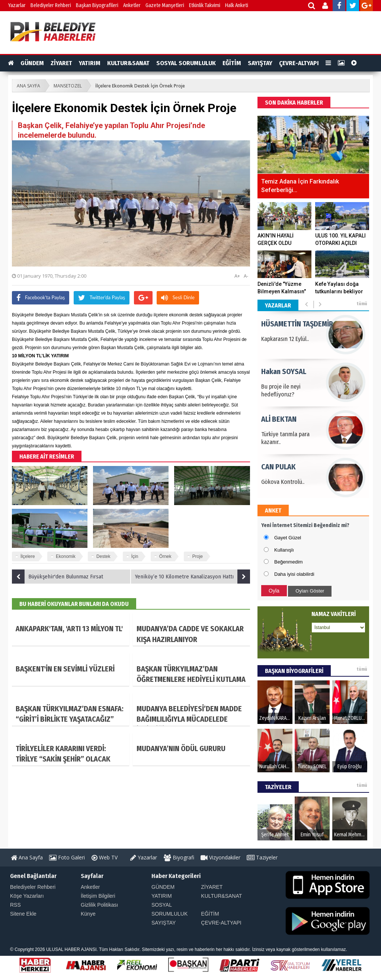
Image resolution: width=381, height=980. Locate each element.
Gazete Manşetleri (165, 5)
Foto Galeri (67, 857)
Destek (103, 556)
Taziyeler (262, 857)
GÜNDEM (32, 63)
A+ (237, 276)
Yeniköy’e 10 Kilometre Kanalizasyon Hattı (193, 577)
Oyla (274, 591)
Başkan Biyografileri (97, 5)
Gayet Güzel (288, 538)
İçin (135, 556)
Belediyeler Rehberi (51, 5)
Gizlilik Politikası (99, 905)
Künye (88, 914)
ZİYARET (61, 63)
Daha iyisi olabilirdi (294, 574)
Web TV (105, 857)
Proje (198, 556)
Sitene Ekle (23, 914)
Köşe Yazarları (27, 896)
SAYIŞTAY (260, 63)
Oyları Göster (310, 591)
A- (246, 276)
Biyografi (179, 857)
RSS (15, 905)
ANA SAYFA (28, 86)
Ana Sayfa (27, 857)
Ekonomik (66, 556)
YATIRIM (90, 63)
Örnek (165, 556)
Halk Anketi (237, 5)
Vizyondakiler (220, 857)
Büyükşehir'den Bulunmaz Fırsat (57, 577)
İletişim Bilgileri (98, 896)
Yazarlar (17, 5)
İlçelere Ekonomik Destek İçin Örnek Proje (140, 86)
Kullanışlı (284, 550)
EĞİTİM (232, 63)
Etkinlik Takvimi (205, 5)
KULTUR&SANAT (128, 63)
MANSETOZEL (68, 86)
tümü (362, 304)
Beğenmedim (289, 562)
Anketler (132, 5)
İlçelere (28, 556)
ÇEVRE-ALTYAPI (299, 63)
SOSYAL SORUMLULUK (186, 63)
